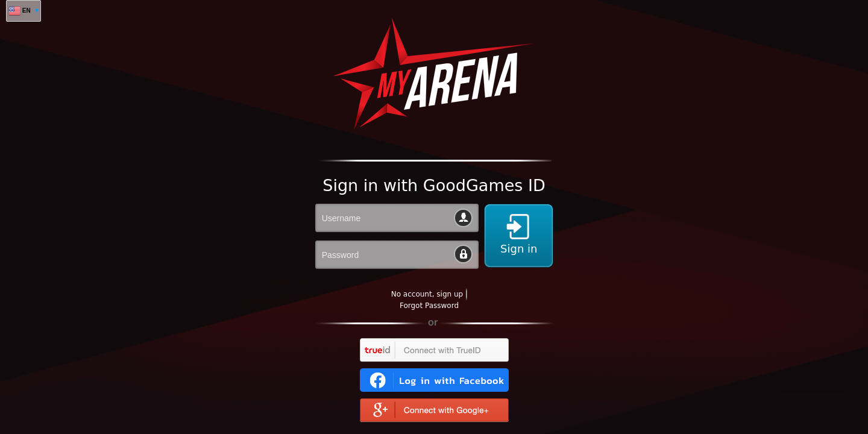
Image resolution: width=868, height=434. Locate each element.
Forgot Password (429, 306)
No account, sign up (427, 294)
